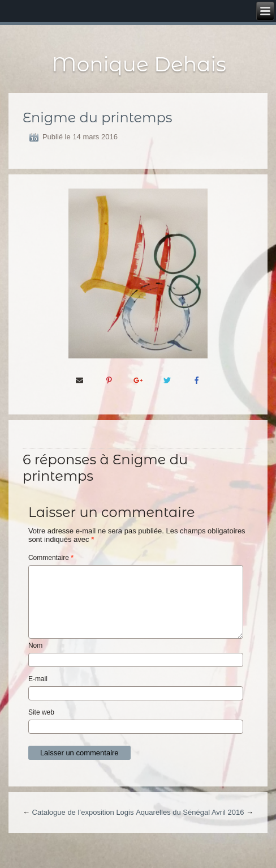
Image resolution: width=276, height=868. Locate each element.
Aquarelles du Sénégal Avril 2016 (190, 812)
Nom (35, 645)
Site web (41, 712)
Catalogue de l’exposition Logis (83, 812)
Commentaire (51, 558)
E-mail (38, 679)
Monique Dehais (139, 64)
